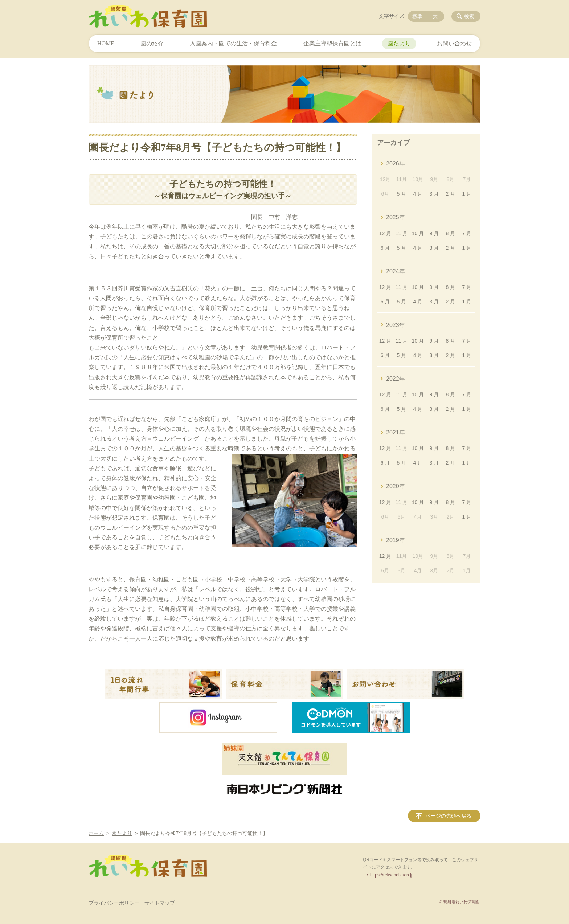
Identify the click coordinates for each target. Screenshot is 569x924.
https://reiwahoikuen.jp (392, 875)
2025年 (396, 217)
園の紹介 (152, 43)
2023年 (396, 325)
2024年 (396, 271)
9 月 (434, 233)
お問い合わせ (454, 43)
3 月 (434, 194)
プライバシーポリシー (114, 903)
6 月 (385, 248)
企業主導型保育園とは (332, 43)
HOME (106, 43)
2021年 (396, 432)
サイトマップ (160, 903)
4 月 (418, 194)
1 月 (467, 194)
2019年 (396, 540)
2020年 (396, 486)
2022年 (396, 379)
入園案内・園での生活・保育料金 (233, 43)
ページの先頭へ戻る (449, 816)
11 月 (402, 233)
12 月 (385, 233)
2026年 (396, 163)
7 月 (467, 233)
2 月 (451, 194)
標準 (417, 16)
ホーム (96, 833)
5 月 (402, 194)
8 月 (451, 233)
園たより (399, 43)
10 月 (418, 233)
